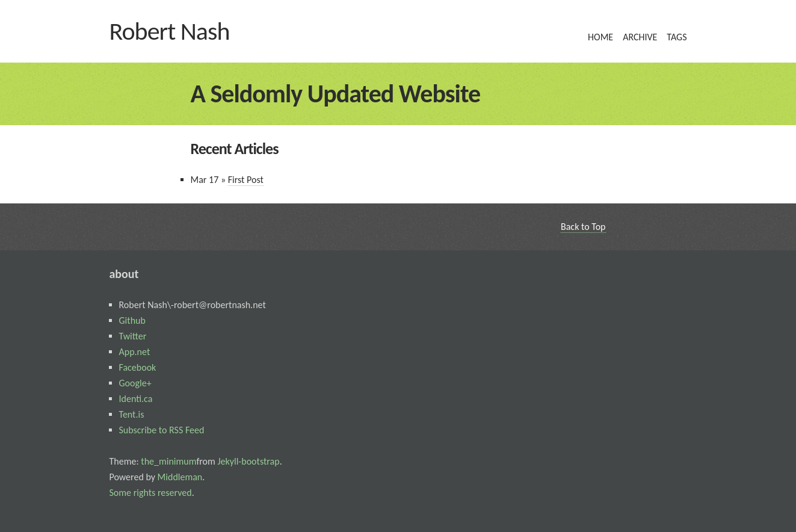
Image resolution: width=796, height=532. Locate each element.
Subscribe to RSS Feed (162, 430)
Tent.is (132, 414)
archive (640, 37)
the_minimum (168, 461)
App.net (135, 352)
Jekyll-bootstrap (248, 461)
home (600, 37)
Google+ (135, 383)
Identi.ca (136, 399)
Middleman (179, 477)
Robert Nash (170, 31)
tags (677, 37)
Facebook (138, 367)
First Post (246, 180)
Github (132, 320)
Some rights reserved (151, 493)
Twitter (133, 336)
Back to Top (583, 227)
